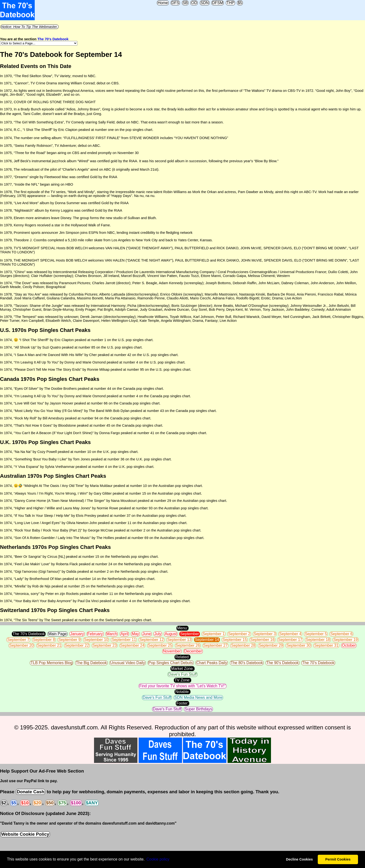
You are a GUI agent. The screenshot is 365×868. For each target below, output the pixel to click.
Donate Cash (30, 792)
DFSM (218, 3)
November (172, 651)
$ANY (92, 803)
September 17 (290, 640)
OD (194, 3)
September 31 (326, 645)
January (77, 634)
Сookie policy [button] (158, 859)
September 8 (44, 640)
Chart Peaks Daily (212, 663)
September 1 (214, 634)
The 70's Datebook (53, 39)
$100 (76, 803)
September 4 (290, 634)
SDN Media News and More (198, 697)
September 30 (299, 645)
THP (230, 3)
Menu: (182, 628)
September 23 (105, 645)
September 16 (262, 640)
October (349, 645)
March (112, 634)
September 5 (316, 634)
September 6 (341, 634)
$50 (50, 803)
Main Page (57, 634)
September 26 (188, 645)
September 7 (18, 640)
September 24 (132, 645)
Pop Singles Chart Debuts (171, 663)
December (193, 651)
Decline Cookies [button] (299, 859)
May (135, 634)
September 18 (318, 640)
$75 (62, 803)
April (124, 634)
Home (163, 3)
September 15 (235, 640)
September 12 (152, 640)
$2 (4, 803)
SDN (205, 3)
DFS (175, 3)
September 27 (216, 645)
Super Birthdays (198, 709)
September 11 (124, 640)
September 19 (346, 640)
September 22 (77, 645)
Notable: (182, 692)
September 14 (207, 640)
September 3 (265, 634)
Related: (182, 657)
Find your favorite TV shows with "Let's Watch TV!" (182, 686)
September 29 (271, 645)
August (171, 634)
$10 (25, 803)
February (95, 634)
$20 (37, 803)
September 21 (49, 645)
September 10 (96, 640)
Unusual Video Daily (128, 663)
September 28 (243, 645)
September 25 (160, 645)
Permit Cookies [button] (338, 859)
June (147, 634)
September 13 (179, 640)
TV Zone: (182, 680)
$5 (240, 3)
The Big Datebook (91, 663)
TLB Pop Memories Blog (51, 663)
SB (185, 3)
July (158, 634)
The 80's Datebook (247, 663)
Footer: (183, 703)
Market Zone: (182, 669)
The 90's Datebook (283, 663)
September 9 (69, 640)
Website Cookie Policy (25, 834)
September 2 (239, 634)
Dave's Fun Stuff (182, 674)
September (189, 634)
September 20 (22, 645)
